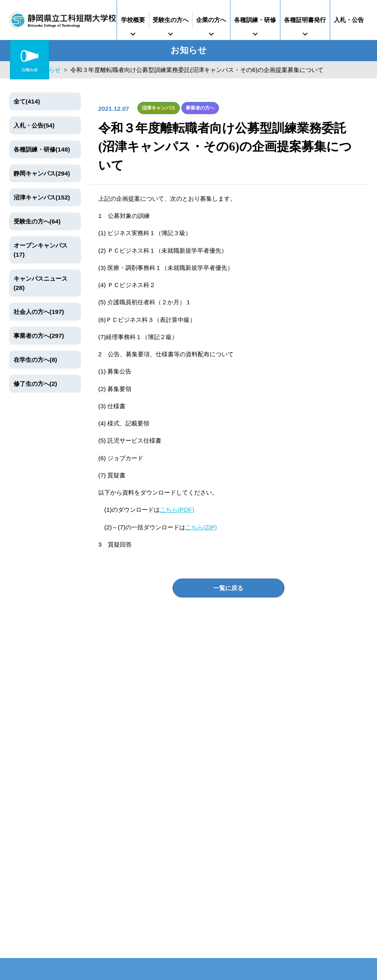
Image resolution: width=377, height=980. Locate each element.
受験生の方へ (171, 20)
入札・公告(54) (34, 125)
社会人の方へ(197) (39, 312)
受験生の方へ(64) (37, 221)
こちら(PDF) (177, 510)
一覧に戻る (228, 588)
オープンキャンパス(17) (41, 250)
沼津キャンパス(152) (42, 197)
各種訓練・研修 (255, 20)
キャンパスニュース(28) (41, 283)
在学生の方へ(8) (35, 360)
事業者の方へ (200, 108)
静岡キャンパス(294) (42, 173)
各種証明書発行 (305, 20)
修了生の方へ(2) (35, 384)
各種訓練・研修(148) (42, 149)
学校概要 (133, 20)
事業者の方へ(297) (39, 336)
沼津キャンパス (159, 108)
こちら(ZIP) (201, 527)
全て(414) (27, 101)
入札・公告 (349, 20)
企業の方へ (211, 20)
